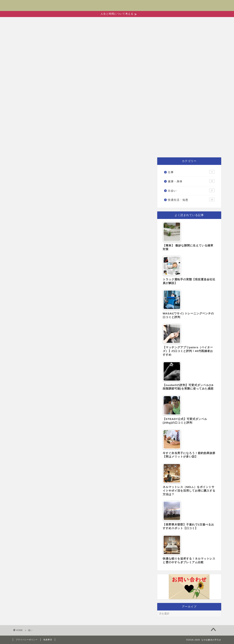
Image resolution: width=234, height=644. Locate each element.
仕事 (178, 148)
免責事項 (48, 640)
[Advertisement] (117, 116)
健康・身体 (110, 148)
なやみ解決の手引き (117, 3)
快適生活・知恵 (148, 148)
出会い (82, 148)
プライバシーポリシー (27, 640)
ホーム (58, 148)
